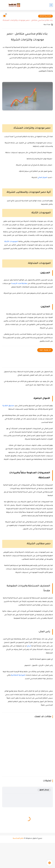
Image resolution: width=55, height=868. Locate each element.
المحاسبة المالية (45, 16)
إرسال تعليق (44, 790)
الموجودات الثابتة (11, 242)
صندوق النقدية (8, 406)
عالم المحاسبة (18, 838)
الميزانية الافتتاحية (18, 675)
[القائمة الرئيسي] (51, 5)
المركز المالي (42, 178)
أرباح (29, 646)
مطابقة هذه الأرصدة (19, 284)
